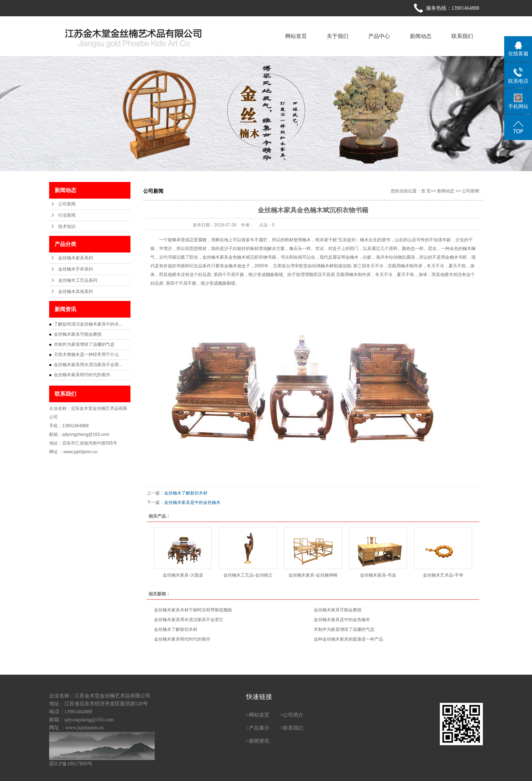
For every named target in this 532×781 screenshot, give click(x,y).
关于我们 (338, 36)
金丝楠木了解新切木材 (186, 493)
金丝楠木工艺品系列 (78, 280)
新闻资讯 (259, 741)
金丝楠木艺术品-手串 (443, 575)
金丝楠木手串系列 (76, 269)
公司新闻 (67, 204)
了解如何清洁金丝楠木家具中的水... (88, 324)
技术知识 (67, 226)
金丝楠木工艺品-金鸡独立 (248, 575)
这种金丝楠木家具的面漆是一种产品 (348, 639)
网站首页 (296, 36)
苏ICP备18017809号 (71, 764)
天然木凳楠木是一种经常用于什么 (86, 355)
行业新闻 (67, 215)
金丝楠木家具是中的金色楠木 (192, 502)
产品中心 (379, 36)
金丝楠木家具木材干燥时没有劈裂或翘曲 (193, 610)
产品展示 (259, 728)
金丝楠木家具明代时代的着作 (82, 375)
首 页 (426, 191)
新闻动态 (421, 36)
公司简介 (293, 715)
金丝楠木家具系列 (76, 258)
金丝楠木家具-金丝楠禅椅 (313, 575)
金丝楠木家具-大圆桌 (183, 575)
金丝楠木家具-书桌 (378, 575)
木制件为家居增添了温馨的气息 (84, 344)
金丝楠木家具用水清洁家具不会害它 (189, 620)
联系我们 (462, 36)
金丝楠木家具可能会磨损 (78, 334)
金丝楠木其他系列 (76, 292)
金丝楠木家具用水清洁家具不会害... (88, 365)
